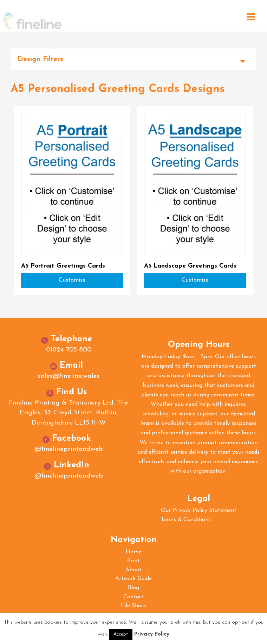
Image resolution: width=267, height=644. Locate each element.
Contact (134, 597)
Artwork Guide (133, 579)
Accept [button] (121, 634)
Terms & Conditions (186, 520)
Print (133, 561)
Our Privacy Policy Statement (199, 511)
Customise (72, 280)
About (133, 570)
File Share (133, 606)
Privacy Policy (152, 634)
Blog (133, 588)
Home (133, 552)
